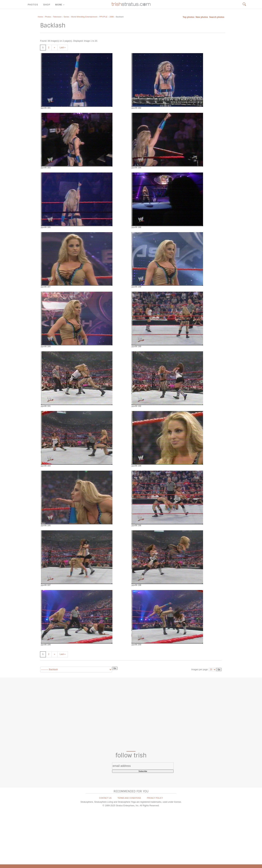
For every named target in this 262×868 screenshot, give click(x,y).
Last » (63, 47)
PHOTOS (33, 5)
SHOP (47, 5)
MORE (60, 5)
